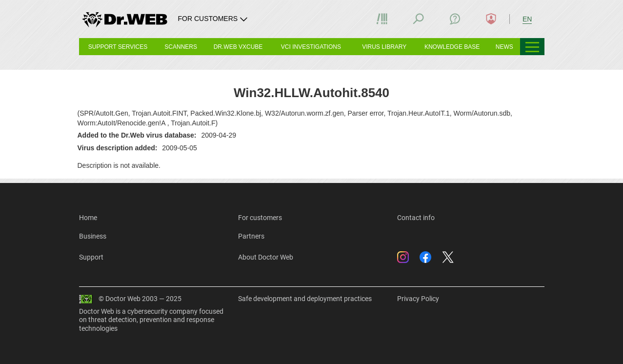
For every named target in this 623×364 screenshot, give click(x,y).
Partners (251, 236)
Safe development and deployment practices (305, 299)
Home (88, 218)
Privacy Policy (418, 299)
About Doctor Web (266, 257)
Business (93, 236)
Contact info (416, 218)
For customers (260, 218)
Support (91, 257)
